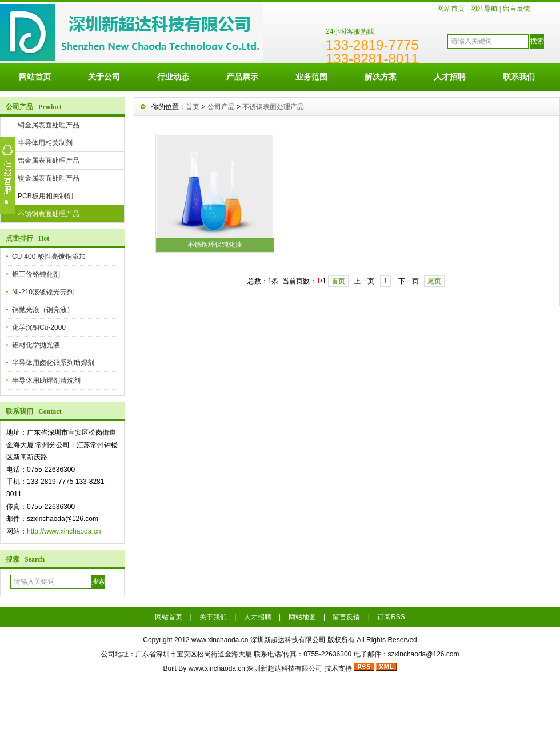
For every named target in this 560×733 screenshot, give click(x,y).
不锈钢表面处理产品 (49, 214)
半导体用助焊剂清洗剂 (46, 380)
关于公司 (104, 77)
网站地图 (302, 617)
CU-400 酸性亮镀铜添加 (49, 257)
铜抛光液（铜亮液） (43, 310)
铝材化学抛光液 (36, 345)
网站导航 (484, 9)
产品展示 (242, 77)
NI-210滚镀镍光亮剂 (43, 292)
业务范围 (311, 77)
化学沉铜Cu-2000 (39, 327)
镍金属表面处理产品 (49, 178)
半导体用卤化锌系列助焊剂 (53, 363)
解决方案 (381, 77)
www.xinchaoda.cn (220, 640)
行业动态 (173, 77)
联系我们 (519, 77)
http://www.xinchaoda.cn (64, 531)
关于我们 (213, 617)
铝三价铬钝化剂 (36, 274)
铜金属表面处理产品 (49, 125)
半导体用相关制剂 (45, 143)
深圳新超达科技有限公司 (285, 668)
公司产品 (221, 107)
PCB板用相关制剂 (45, 196)
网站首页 (451, 9)
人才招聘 (450, 77)
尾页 (434, 281)
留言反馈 (517, 9)
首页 (193, 107)
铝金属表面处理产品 (49, 161)
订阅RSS (391, 617)
